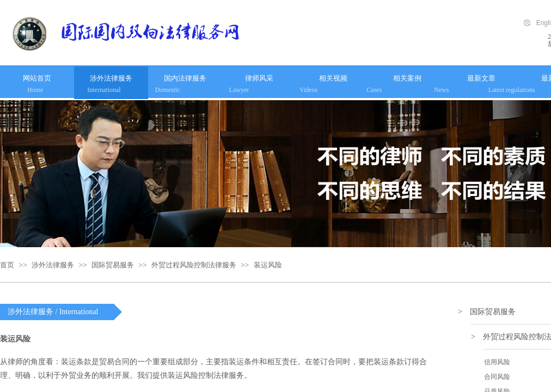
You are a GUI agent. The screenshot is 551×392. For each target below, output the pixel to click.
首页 (7, 265)
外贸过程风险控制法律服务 (194, 265)
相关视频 (333, 78)
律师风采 (259, 78)
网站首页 (37, 78)
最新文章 (481, 78)
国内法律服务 (185, 78)
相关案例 (407, 78)
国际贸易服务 (113, 265)
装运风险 (268, 265)
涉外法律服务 (111, 78)
